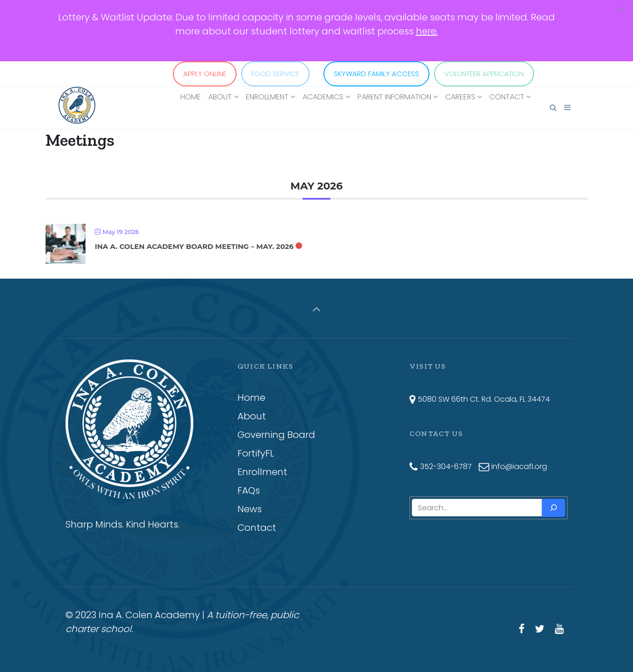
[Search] (554, 508)
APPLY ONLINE (205, 74)
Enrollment (262, 472)
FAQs (249, 490)
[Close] (620, 11)
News (250, 509)
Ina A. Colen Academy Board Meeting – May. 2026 (194, 246)
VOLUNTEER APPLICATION (484, 74)
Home (251, 398)
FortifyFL (256, 453)
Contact (257, 528)
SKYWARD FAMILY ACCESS (376, 74)
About (252, 416)
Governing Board (276, 435)
